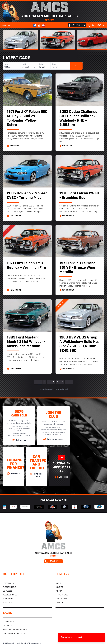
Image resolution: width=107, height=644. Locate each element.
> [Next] (71, 382)
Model (24, 64)
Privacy (59, 591)
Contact (59, 587)
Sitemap (59, 603)
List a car (7, 626)
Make (6, 64)
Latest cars (8, 583)
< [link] (36, 382)
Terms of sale (62, 595)
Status (41, 64)
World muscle (9, 599)
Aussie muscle (9, 587)
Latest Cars (17, 58)
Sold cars (7, 603)
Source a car (9, 622)
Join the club (61, 599)
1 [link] (40, 382)
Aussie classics (10, 595)
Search (54, 64)
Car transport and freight (15, 634)
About (58, 583)
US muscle (8, 591)
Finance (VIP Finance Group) (15, 630)
